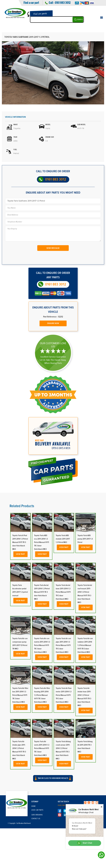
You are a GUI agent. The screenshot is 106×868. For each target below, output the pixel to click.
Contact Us (36, 819)
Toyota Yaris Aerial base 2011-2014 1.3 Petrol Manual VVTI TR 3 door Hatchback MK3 (63, 592)
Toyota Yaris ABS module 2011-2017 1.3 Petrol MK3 (63, 539)
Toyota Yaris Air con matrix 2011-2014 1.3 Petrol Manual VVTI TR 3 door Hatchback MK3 (42, 645)
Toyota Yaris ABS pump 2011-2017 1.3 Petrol (85, 539)
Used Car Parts (37, 810)
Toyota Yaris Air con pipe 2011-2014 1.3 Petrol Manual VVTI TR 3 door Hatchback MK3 (63, 645)
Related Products (22, 506)
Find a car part (31, 3)
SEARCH (80, 20)
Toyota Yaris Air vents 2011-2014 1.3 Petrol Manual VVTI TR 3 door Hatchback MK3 (42, 748)
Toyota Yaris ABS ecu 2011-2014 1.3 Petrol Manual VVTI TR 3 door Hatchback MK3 (42, 542)
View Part (20, 554)
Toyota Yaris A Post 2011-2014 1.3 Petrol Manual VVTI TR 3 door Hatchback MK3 (20, 542)
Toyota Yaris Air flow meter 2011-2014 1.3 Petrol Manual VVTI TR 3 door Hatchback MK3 (64, 695)
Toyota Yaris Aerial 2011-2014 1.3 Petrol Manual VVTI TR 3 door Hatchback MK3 (42, 592)
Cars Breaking (37, 815)
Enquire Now (53, 323)
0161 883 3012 (63, 3)
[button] (53, 781)
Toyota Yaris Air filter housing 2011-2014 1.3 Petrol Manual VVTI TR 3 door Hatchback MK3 (42, 695)
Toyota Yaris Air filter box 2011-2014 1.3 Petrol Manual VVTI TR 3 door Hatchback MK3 (20, 695)
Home (33, 806)
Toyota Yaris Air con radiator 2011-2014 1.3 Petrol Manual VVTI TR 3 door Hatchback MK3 (85, 645)
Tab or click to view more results (53, 778)
